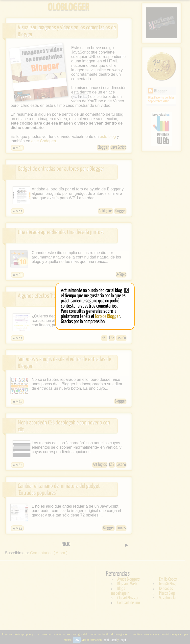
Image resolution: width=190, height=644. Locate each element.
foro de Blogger (107, 316)
